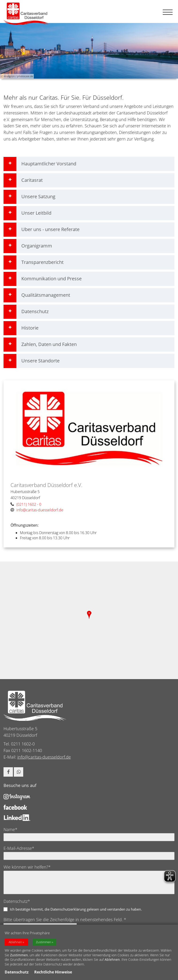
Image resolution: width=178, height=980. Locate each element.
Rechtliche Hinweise (53, 972)
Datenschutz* (17, 901)
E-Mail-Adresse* (19, 848)
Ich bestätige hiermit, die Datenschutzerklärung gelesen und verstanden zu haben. (76, 909)
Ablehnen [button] (15, 942)
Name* (10, 829)
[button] (8, 772)
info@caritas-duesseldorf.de (44, 757)
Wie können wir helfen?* (27, 867)
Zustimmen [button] (44, 942)
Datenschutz (17, 972)
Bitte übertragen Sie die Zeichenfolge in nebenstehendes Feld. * (65, 919)
